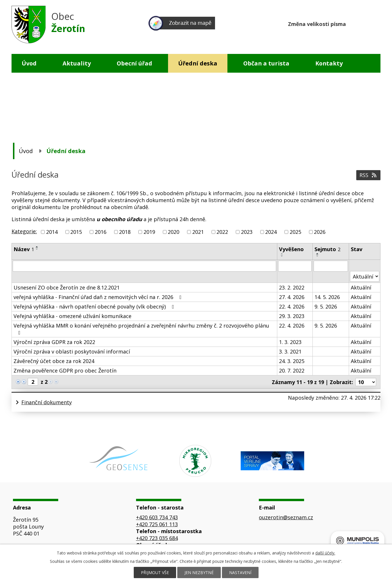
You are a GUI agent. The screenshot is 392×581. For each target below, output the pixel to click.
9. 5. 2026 (326, 307)
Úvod (29, 63)
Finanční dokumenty (47, 402)
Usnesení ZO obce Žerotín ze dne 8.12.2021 (67, 287)
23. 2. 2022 (292, 287)
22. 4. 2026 (292, 307)
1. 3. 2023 (290, 342)
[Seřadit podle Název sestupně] (37, 249)
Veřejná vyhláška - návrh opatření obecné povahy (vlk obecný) (95, 307)
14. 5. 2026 (327, 297)
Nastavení (240, 572)
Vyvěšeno (291, 249)
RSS (369, 175)
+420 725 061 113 (157, 524)
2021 (198, 232)
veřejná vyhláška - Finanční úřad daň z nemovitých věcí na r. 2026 (99, 297)
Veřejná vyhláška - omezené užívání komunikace (72, 316)
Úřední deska (198, 63)
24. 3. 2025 (292, 361)
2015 (76, 232)
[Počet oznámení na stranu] (366, 382)
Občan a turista (266, 63)
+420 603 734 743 (157, 517)
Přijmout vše (155, 572)
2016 (101, 232)
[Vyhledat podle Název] (144, 266)
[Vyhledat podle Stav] (365, 276)
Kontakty (329, 63)
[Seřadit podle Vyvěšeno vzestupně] (282, 254)
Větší (376, 23)
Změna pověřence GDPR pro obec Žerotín (65, 371)
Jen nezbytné (199, 572)
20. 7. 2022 (292, 371)
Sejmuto (327, 249)
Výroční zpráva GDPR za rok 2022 (54, 342)
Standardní (365, 23)
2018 (125, 232)
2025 (295, 232)
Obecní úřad (134, 63)
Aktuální (361, 287)
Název (24, 249)
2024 (271, 232)
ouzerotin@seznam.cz (286, 517)
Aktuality (77, 63)
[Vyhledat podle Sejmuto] (331, 266)
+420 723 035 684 (157, 538)
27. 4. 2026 (292, 297)
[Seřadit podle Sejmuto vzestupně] (318, 254)
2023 (247, 232)
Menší (354, 23)
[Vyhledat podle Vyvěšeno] (295, 266)
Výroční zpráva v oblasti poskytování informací (72, 351)
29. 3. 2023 (292, 316)
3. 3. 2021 (290, 351)
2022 (222, 232)
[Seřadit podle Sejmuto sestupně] (318, 256)
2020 (174, 232)
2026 (320, 232)
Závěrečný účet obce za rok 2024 (54, 361)
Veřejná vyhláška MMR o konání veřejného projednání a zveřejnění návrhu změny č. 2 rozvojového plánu (141, 329)
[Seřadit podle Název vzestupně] (37, 247)
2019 (149, 232)
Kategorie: (24, 231)
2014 (52, 232)
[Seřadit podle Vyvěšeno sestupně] (282, 256)
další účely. (325, 553)
